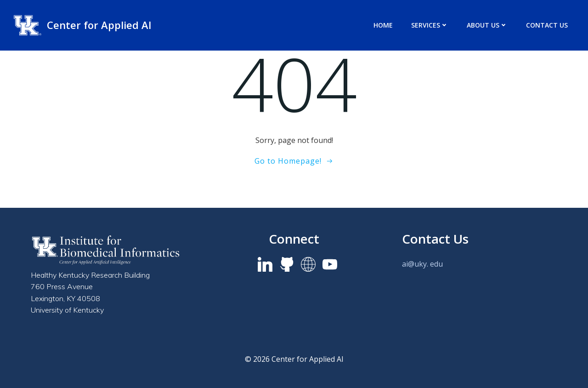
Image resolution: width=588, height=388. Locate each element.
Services (430, 25)
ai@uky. (415, 264)
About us (487, 25)
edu (436, 264)
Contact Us (547, 25)
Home (383, 25)
